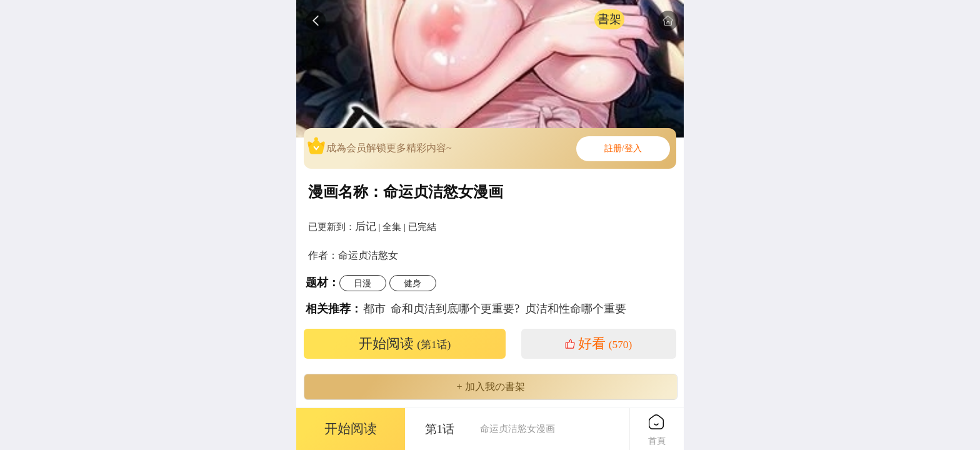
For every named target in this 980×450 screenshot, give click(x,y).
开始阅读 (405, 344)
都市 (374, 309)
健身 (412, 283)
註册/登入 (623, 148)
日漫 (362, 283)
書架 (609, 19)
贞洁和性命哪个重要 (576, 309)
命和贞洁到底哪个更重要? (455, 309)
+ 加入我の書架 (490, 387)
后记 (366, 226)
